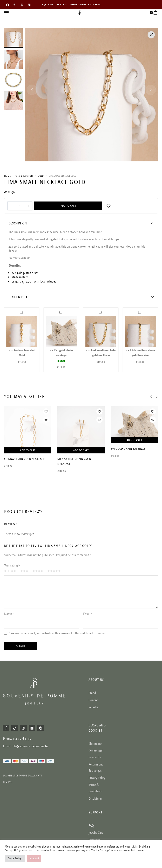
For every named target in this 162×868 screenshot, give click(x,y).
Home (7, 176)
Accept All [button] (34, 859)
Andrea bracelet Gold (20, 310)
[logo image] (79, 12)
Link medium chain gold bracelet (138, 310)
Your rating (12, 565)
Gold (41, 176)
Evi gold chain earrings (60, 310)
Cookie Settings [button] (15, 859)
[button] (32, 90)
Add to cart (68, 206)
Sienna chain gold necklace (25, 459)
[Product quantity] (20, 206)
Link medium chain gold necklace (99, 310)
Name (9, 614)
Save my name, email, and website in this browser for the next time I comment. (58, 633)
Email (88, 614)
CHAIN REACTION (24, 176)
